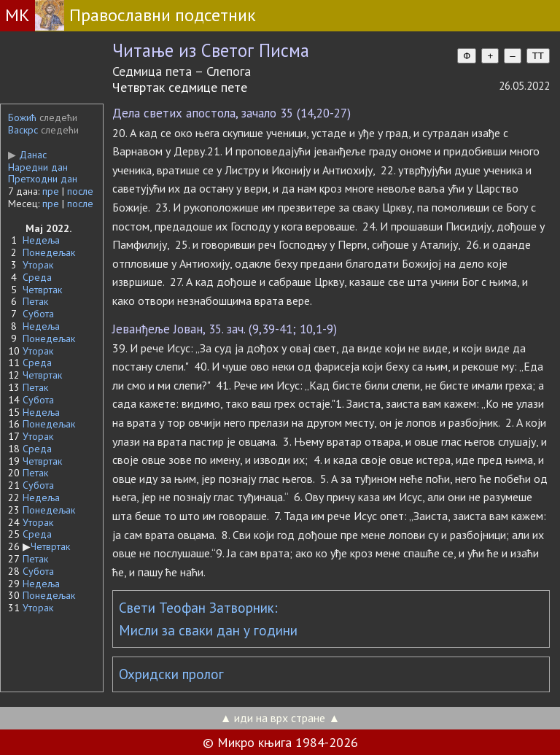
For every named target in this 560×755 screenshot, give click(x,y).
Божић (22, 117)
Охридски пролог (171, 674)
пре (51, 191)
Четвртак (42, 290)
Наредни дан (38, 167)
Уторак (38, 265)
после (80, 191)
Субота (38, 314)
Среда (37, 277)
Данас (27, 155)
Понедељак (49, 252)
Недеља (41, 240)
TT (538, 56)
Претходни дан (43, 179)
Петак (35, 301)
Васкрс (23, 130)
